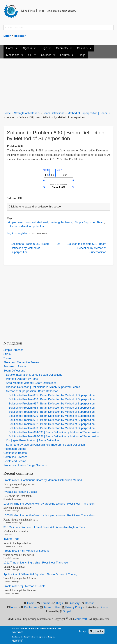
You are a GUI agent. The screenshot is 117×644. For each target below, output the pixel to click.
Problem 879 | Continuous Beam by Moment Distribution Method (43, 480)
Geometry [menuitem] (63, 49)
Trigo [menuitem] (45, 49)
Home (7, 113)
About (15, 607)
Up (58, 244)
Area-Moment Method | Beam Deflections (31, 383)
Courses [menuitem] (47, 56)
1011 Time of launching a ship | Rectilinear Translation (36, 563)
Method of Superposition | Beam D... (90, 113)
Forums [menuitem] (66, 56)
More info (17, 641)
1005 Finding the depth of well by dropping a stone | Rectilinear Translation (49, 504)
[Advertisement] (59, 83)
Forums (46, 603)
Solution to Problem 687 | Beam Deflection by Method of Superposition (52, 404)
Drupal (67, 611)
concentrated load (37, 222)
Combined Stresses (15, 457)
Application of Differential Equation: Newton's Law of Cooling (40, 574)
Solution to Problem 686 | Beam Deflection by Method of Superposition (52, 399)
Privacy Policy (74, 607)
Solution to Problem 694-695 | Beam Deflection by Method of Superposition (54, 432)
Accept (83, 631)
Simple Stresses (13, 350)
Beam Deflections (54, 113)
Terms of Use (52, 607)
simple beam (16, 222)
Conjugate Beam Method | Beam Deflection (33, 440)
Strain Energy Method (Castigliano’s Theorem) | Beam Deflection (46, 445)
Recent (89, 603)
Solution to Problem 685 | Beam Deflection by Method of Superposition (52, 395)
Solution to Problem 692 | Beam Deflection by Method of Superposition (52, 424)
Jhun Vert (81, 619)
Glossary (74, 603)
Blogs (59, 603)
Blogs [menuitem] (82, 55)
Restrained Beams (15, 449)
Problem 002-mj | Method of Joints (24, 586)
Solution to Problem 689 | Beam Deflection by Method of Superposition (30, 248)
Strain (7, 354)
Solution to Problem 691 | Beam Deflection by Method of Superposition (87, 248)
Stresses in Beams (15, 367)
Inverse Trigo (11, 539)
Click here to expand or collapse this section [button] (35, 207)
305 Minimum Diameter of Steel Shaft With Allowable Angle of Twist (44, 527)
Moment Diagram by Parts (22, 379)
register (23, 233)
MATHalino (33, 11)
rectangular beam (61, 222)
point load (39, 226)
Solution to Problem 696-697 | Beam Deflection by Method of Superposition (54, 436)
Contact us (31, 607)
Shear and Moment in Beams (21, 362)
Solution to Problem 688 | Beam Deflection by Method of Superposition (52, 408)
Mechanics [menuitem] (13, 56)
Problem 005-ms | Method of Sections (27, 551)
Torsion (8, 358)
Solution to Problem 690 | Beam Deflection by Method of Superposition (52, 416)
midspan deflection (19, 226)
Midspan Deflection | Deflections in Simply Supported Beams (43, 387)
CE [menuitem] (31, 56)
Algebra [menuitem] (28, 49)
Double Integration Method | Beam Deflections (34, 375)
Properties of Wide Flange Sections (25, 465)
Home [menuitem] (11, 49)
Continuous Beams (15, 453)
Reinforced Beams (15, 461)
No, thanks (97, 631)
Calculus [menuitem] (83, 49)
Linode (104, 607)
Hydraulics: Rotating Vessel (20, 492)
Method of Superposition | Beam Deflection (32, 391)
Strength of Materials (27, 113)
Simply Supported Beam (90, 222)
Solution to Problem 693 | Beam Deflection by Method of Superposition (52, 428)
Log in (11, 233)
